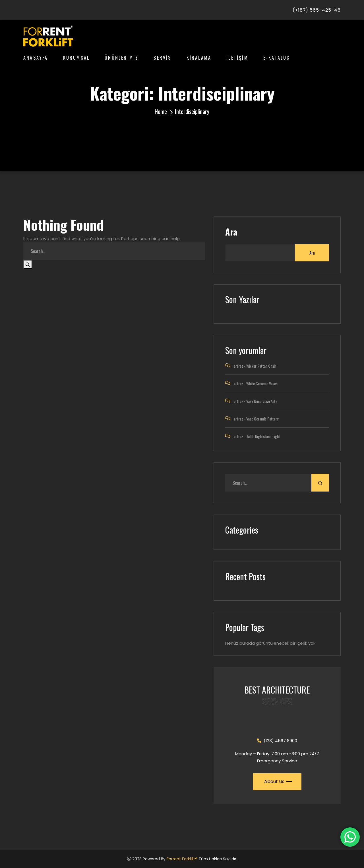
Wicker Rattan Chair (261, 366)
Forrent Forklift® (182, 859)
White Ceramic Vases (262, 383)
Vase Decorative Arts (262, 401)
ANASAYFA (36, 58)
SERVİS (162, 58)
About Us (278, 781)
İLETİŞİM (237, 58)
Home (161, 111)
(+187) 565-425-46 (317, 10)
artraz (238, 366)
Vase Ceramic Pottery (262, 419)
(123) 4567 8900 (277, 741)
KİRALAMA (199, 58)
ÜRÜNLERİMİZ (122, 58)
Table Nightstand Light (263, 436)
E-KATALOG (277, 58)
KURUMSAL (76, 58)
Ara (231, 232)
